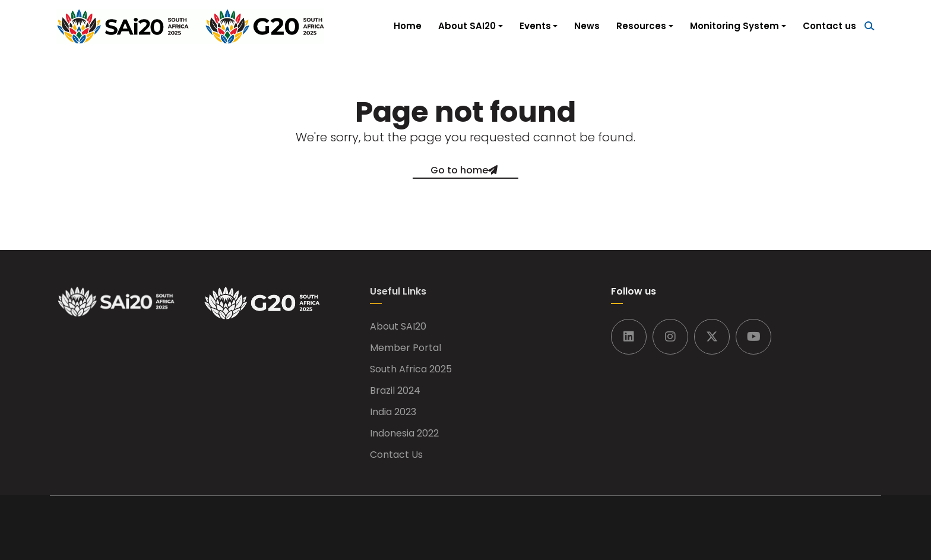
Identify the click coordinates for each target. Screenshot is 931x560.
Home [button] (408, 26)
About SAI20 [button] (467, 26)
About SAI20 (398, 327)
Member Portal (406, 348)
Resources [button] (641, 26)
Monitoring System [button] (734, 26)
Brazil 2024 (395, 391)
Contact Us (396, 455)
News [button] (587, 26)
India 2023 (393, 412)
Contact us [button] (829, 26)
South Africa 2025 (411, 369)
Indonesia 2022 (404, 434)
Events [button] (535, 26)
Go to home (459, 170)
